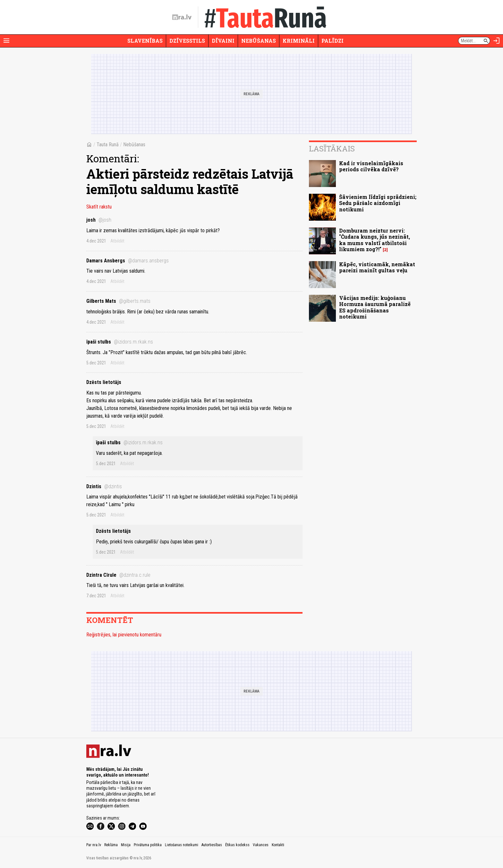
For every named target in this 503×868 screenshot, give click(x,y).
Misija (126, 845)
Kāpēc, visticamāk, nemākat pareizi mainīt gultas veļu (377, 267)
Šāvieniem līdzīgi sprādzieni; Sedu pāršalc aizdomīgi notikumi (378, 203)
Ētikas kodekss (237, 845)
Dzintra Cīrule (118, 575)
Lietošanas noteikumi (182, 845)
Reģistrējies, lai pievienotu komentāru (124, 635)
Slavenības (145, 41)
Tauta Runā (108, 145)
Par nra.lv (94, 845)
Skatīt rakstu (99, 207)
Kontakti (278, 845)
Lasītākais (332, 149)
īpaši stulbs (120, 342)
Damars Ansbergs (128, 261)
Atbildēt (117, 241)
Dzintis (104, 486)
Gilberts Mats (118, 301)
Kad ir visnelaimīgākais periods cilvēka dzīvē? (371, 166)
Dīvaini (223, 41)
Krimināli (299, 41)
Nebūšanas (259, 41)
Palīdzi (332, 41)
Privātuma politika (148, 845)
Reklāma (111, 845)
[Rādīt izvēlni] (6, 41)
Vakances (261, 845)
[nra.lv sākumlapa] (182, 17)
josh (99, 220)
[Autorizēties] (497, 41)
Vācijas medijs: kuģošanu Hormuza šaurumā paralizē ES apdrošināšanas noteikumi (375, 307)
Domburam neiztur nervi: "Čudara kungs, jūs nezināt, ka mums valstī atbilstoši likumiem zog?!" (375, 240)
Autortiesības (212, 845)
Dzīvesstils (187, 41)
